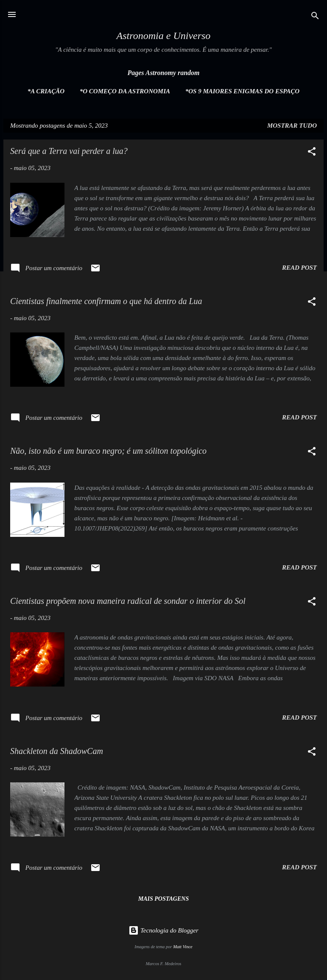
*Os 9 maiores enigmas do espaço (242, 91)
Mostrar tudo (292, 126)
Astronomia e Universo (164, 36)
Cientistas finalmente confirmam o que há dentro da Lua (106, 301)
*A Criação (46, 91)
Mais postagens (163, 899)
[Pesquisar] (315, 17)
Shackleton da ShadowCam (57, 751)
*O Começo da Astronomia (125, 91)
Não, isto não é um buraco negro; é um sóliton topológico (108, 451)
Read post (299, 268)
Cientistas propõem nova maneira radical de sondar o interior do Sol (128, 601)
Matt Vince (183, 947)
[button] (312, 153)
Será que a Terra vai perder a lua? (69, 151)
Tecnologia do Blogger (163, 930)
